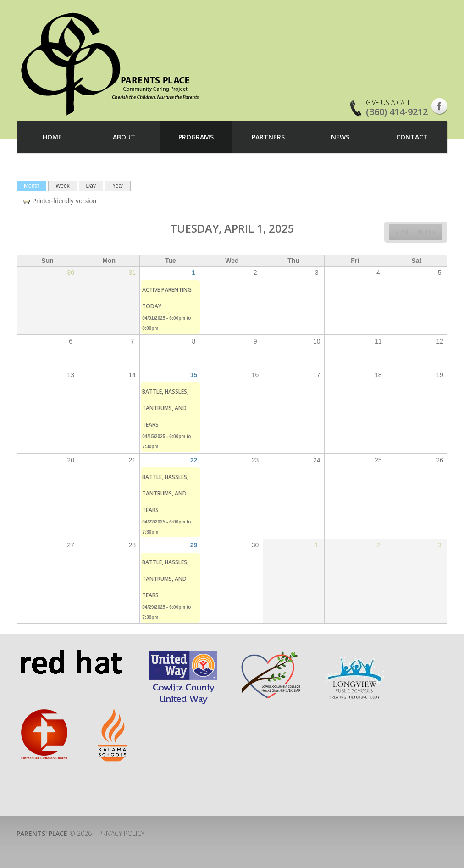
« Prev (404, 232)
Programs (196, 137)
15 (194, 375)
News (340, 137)
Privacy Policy (122, 833)
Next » (426, 232)
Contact (412, 137)
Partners (268, 137)
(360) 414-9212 (397, 112)
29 (194, 545)
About (124, 137)
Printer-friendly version (60, 201)
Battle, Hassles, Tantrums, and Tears (165, 408)
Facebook (439, 106)
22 (194, 460)
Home (52, 137)
